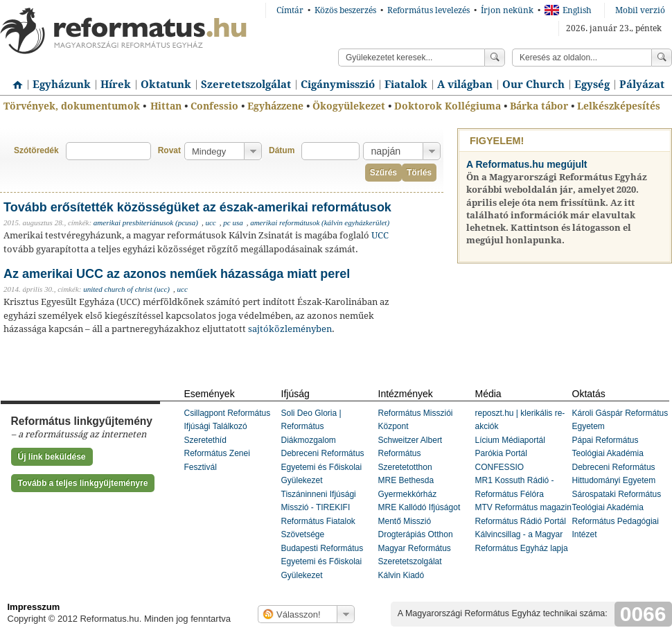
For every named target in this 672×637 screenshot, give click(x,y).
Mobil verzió (640, 10)
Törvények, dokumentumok (72, 106)
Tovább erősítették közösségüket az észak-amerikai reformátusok (197, 207)
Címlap (14, 80)
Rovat (169, 150)
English (568, 10)
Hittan (166, 106)
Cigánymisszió (338, 85)
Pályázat (642, 85)
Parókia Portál (501, 453)
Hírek (116, 85)
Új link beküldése (52, 457)
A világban (465, 85)
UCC (380, 235)
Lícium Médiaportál (510, 440)
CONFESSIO (500, 467)
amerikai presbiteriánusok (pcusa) (146, 222)
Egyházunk (62, 85)
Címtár (290, 10)
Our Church (533, 85)
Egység (592, 85)
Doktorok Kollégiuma (448, 106)
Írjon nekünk (507, 10)
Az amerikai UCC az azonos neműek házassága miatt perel (177, 274)
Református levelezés (428, 10)
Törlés (419, 173)
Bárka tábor (539, 106)
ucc (210, 222)
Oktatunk (166, 85)
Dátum (282, 150)
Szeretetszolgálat (246, 85)
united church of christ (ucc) (126, 289)
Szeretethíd (205, 440)
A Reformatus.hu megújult (527, 164)
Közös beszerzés (345, 10)
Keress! (662, 58)
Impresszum (34, 607)
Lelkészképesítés (619, 106)
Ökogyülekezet (349, 106)
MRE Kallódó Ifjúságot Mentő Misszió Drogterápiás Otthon (419, 521)
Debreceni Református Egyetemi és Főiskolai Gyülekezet (323, 467)
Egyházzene (275, 106)
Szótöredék (36, 150)
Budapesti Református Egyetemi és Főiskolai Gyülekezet (322, 562)
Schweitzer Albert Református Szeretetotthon (410, 454)
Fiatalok (406, 85)
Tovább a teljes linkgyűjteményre (83, 483)
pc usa (233, 222)
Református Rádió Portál (521, 521)
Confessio (214, 106)
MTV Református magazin (523, 507)
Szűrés (383, 173)
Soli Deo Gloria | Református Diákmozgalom (311, 427)
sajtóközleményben (290, 329)
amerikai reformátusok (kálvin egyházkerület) (320, 222)
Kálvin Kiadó (401, 575)
